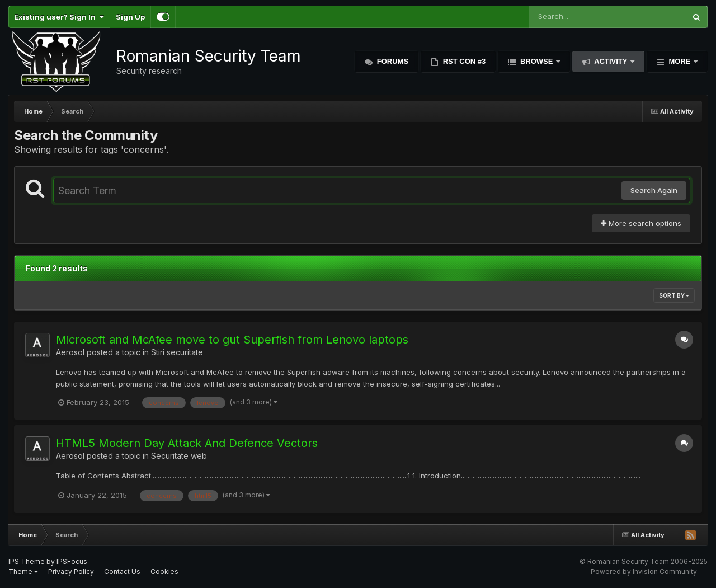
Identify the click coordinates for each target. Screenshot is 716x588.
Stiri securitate (177, 352)
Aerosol (70, 352)
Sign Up (130, 17)
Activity (611, 61)
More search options (641, 223)
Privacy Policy (71, 571)
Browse (536, 61)
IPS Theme (27, 561)
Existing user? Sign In (59, 17)
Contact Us (122, 571)
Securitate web (179, 456)
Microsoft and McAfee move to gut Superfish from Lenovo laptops (232, 340)
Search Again (654, 190)
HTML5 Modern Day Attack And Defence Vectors (187, 443)
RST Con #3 (463, 61)
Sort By (674, 295)
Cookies (164, 571)
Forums (392, 61)
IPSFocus (72, 561)
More (680, 61)
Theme (23, 571)
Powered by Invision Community (644, 571)
